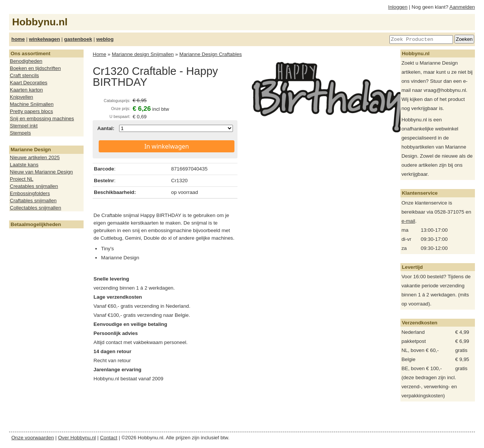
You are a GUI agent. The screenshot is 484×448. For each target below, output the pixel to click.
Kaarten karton (26, 90)
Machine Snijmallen (32, 104)
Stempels (20, 133)
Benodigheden (26, 61)
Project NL (22, 179)
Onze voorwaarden (33, 438)
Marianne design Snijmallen (143, 54)
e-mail (408, 221)
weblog (105, 39)
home (18, 39)
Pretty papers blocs (31, 111)
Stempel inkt (24, 126)
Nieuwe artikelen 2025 (35, 157)
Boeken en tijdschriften (35, 68)
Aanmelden (462, 7)
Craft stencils (24, 75)
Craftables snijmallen (33, 201)
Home (99, 54)
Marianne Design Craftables (210, 54)
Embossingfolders (30, 193)
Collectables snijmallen (36, 208)
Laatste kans (24, 165)
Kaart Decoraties (29, 83)
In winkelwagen (167, 146)
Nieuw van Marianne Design (41, 172)
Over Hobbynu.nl (77, 438)
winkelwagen (44, 39)
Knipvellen (22, 97)
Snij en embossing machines (42, 119)
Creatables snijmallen (34, 186)
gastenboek (78, 39)
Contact (109, 438)
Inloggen (398, 7)
